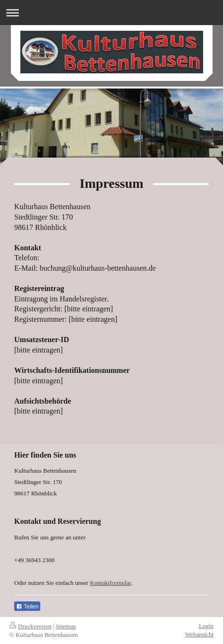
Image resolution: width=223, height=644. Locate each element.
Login (206, 626)
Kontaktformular (111, 583)
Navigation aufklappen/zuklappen (111, 13)
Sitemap (66, 626)
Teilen (27, 607)
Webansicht (199, 634)
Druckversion (31, 626)
